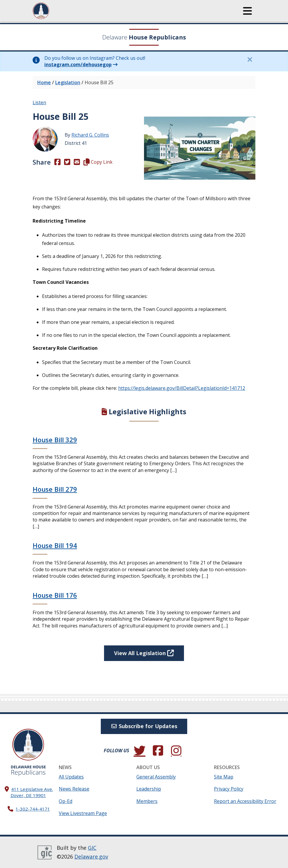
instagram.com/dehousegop (78, 64)
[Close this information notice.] (250, 59)
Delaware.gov (91, 857)
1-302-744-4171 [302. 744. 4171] (33, 809)
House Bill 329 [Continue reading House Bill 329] (55, 440)
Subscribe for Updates (144, 726)
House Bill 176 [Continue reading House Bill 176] (55, 595)
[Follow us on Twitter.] (140, 751)
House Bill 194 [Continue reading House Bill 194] (55, 545)
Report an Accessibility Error (245, 801)
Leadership (149, 789)
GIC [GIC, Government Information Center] (92, 848)
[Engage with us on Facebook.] (158, 751)
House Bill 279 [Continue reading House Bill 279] (55, 489)
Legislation (68, 82)
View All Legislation (144, 653)
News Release (74, 789)
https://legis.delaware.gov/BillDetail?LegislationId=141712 (182, 388)
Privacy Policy (229, 789)
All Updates (71, 777)
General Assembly (156, 777)
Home (44, 82)
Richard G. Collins (90, 135)
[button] (247, 11)
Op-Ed (66, 801)
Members (147, 801)
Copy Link (98, 162)
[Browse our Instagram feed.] (176, 751)
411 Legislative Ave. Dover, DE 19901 (32, 792)
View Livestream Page (83, 813)
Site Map (224, 777)
